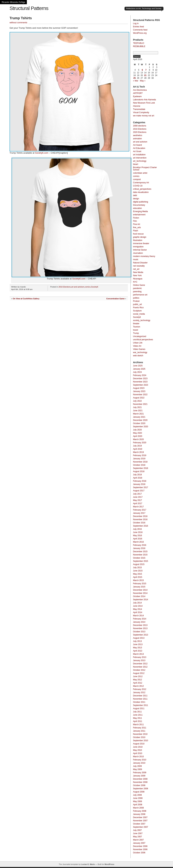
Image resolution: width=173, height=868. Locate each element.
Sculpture (137, 311)
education (138, 208)
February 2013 (140, 657)
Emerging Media (140, 211)
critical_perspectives (142, 189)
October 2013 (139, 632)
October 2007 (139, 824)
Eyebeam (137, 96)
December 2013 (140, 625)
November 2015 (140, 555)
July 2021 (137, 407)
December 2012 (140, 664)
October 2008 (139, 785)
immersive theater (141, 243)
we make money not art (144, 116)
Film (135, 221)
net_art (136, 269)
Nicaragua (138, 279)
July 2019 (137, 446)
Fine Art (137, 224)
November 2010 (140, 734)
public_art (138, 304)
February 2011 (140, 728)
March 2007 (138, 840)
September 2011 (141, 705)
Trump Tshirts (21, 18)
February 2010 (140, 760)
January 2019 (139, 459)
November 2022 (140, 395)
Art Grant (137, 151)
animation (138, 139)
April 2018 (138, 478)
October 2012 (139, 670)
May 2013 (138, 648)
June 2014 (138, 606)
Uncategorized (140, 336)
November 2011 (140, 699)
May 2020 (138, 433)
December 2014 (140, 590)
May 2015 (138, 574)
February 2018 (140, 481)
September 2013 (141, 635)
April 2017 (138, 503)
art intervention (140, 158)
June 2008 (138, 798)
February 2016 (140, 545)
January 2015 (139, 587)
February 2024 (140, 375)
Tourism (137, 327)
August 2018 (139, 471)
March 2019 (138, 452)
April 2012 (138, 683)
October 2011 (139, 702)
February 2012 (140, 689)
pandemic (138, 288)
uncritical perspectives (143, 340)
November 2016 (140, 519)
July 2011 (137, 712)
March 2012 (138, 686)
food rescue (138, 234)
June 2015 (138, 571)
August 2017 (139, 491)
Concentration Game (115, 299)
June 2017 (138, 497)
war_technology (140, 352)
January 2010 (139, 763)
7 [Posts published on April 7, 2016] (146, 70)
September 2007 (141, 827)
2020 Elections (140, 132)
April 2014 (138, 612)
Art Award (138, 145)
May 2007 (138, 837)
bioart (136, 164)
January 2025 (139, 369)
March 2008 (138, 808)
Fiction (136, 218)
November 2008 (140, 782)
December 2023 (140, 379)
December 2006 (140, 846)
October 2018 (139, 465)
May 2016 (138, 536)
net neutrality (139, 266)
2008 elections (140, 126)
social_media (139, 314)
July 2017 (137, 494)
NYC (135, 282)
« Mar (136, 81)
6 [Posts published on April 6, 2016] (142, 70)
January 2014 (139, 622)
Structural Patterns (29, 8)
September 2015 (141, 561)
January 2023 (139, 391)
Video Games (139, 349)
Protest (136, 301)
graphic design (140, 237)
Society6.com (42, 153)
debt (135, 195)
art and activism (78, 287)
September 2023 (141, 385)
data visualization (141, 192)
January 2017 (139, 513)
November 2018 (140, 462)
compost (137, 179)
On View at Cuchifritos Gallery (26, 299)
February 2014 (140, 619)
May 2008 (138, 801)
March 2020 (138, 439)
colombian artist (140, 173)
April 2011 (138, 721)
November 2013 (140, 628)
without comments (18, 23)
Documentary (139, 205)
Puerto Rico (138, 308)
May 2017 (138, 500)
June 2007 (138, 833)
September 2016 (141, 526)
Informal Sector (140, 250)
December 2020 (140, 420)
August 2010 (139, 744)
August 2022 (139, 398)
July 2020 (137, 430)
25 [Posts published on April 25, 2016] (135, 78)
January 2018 (139, 484)
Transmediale (139, 109)
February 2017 (140, 510)
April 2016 (138, 539)
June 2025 (138, 366)
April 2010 (138, 753)
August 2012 (139, 673)
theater (136, 324)
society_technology (142, 320)
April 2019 (138, 449)
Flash (136, 231)
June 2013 (138, 644)
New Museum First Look (144, 103)
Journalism (138, 253)
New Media (138, 272)
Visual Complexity (141, 112)
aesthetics (138, 135)
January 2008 (139, 814)
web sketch (138, 356)
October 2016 (139, 523)
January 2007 (139, 843)
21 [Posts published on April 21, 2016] (145, 75)
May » (143, 81)
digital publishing (141, 202)
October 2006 (139, 853)
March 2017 (138, 507)
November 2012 (140, 667)
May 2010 (138, 750)
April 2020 (138, 436)
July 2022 (137, 401)
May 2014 (138, 609)
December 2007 (140, 817)
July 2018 (137, 475)
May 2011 (138, 718)
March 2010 (138, 757)
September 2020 (141, 427)
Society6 (95, 287)
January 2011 (139, 731)
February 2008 (140, 811)
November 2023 (140, 382)
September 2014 (141, 600)
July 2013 (137, 641)
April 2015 (138, 577)
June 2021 (138, 411)
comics (88, 287)
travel (136, 330)
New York (137, 276)
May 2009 (138, 769)
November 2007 (140, 821)
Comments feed (140, 30)
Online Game (139, 285)
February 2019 (140, 455)
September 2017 (141, 487)
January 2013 (139, 660)
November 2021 (140, 404)
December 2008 (140, 779)
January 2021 (139, 417)
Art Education (139, 148)
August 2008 (139, 792)
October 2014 (139, 596)
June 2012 (138, 676)
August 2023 (139, 388)
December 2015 (140, 552)
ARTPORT (138, 93)
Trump (136, 333)
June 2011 (138, 715)
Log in (136, 23)
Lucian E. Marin (88, 864)
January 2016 (139, 548)
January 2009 (139, 776)
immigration (138, 247)
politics (136, 298)
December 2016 (140, 516)
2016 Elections (65, 287)
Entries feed (139, 27)
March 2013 (138, 654)
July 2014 (137, 603)
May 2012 (138, 680)
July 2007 (137, 830)
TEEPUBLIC (139, 43)
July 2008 (137, 795)
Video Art (137, 346)
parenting (137, 292)
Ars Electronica (140, 90)
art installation (139, 155)
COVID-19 (138, 186)
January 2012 (139, 692)
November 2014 (140, 593)
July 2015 (137, 568)
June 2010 (138, 747)
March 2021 (138, 414)
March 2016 (138, 542)
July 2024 (137, 372)
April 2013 (138, 651)
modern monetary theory (144, 256)
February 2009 (140, 773)
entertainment (139, 215)
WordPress (109, 864)
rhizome (137, 106)
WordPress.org (140, 33)
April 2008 (138, 805)
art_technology (140, 161)
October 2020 (139, 423)
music (136, 259)
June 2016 (138, 532)
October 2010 (139, 737)
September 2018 (141, 468)
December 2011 (140, 696)
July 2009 (137, 766)
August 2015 (139, 564)
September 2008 (141, 789)
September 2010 (141, 741)
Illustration (138, 240)
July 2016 (137, 529)
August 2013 (139, 638)
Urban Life (138, 343)
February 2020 (140, 443)
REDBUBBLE (139, 46)
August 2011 (139, 708)
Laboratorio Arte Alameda (145, 100)
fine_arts (137, 227)
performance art (140, 295)
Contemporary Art (141, 183)
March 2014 (138, 616)
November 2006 (140, 849)
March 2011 (138, 725)
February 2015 (140, 584)
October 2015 (139, 558)
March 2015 (138, 580)
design (136, 199)
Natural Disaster (140, 263)
